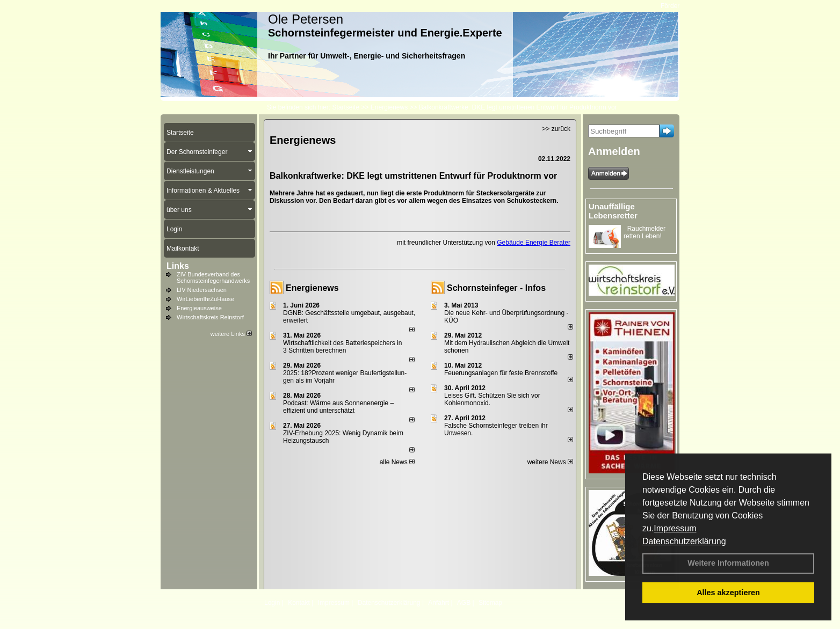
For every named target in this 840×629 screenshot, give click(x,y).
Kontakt (299, 603)
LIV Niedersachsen (202, 290)
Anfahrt (439, 603)
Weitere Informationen (728, 563)
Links (178, 266)
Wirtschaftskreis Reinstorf (210, 317)
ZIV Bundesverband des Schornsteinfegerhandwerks (213, 277)
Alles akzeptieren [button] (728, 593)
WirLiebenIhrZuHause (205, 299)
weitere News (550, 462)
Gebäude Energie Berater (534, 243)
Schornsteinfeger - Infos (496, 288)
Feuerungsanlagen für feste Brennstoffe (501, 373)
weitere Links (231, 334)
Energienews (312, 288)
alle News (397, 462)
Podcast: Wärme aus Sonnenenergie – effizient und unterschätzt (338, 407)
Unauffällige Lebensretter (613, 211)
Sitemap (490, 603)
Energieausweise (199, 308)
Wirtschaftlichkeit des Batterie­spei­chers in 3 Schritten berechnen (342, 347)
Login (272, 603)
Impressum (675, 528)
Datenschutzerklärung (684, 541)
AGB (464, 603)
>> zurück (556, 129)
